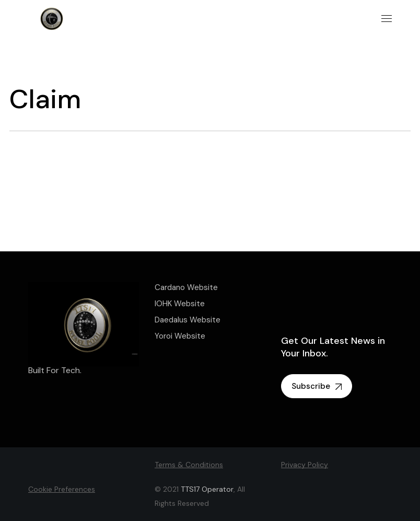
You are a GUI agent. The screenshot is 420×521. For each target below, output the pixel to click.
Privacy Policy (305, 465)
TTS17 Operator (207, 489)
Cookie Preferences (62, 489)
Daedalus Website (188, 320)
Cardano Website (186, 287)
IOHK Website (180, 304)
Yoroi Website (180, 336)
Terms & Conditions (189, 465)
